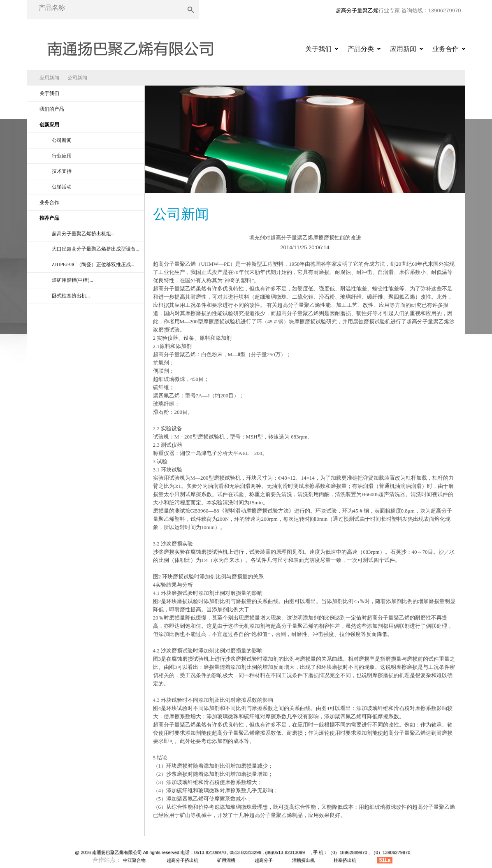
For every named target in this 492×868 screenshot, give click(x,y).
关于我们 (318, 49)
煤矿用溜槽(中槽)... (73, 280)
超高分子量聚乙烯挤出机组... (83, 234)
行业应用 (62, 156)
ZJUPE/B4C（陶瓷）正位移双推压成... (93, 265)
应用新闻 (403, 49)
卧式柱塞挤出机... (71, 296)
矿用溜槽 (226, 860)
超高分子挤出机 (182, 860)
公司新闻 (77, 78)
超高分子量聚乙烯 (357, 10)
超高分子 (264, 860)
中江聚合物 (134, 860)
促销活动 (62, 187)
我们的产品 (52, 109)
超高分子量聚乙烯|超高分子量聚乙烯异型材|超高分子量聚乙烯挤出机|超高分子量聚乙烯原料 (130, 46)
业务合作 (446, 49)
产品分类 (361, 49)
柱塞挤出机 (345, 860)
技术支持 (62, 171)
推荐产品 (49, 218)
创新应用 (49, 125)
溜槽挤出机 (303, 860)
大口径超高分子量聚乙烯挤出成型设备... (96, 249)
